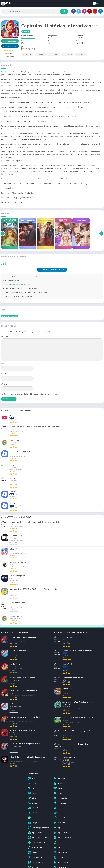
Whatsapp (81, 55)
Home (23, 22)
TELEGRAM (8, 46)
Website (4, 384)
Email (4, 374)
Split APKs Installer (18, 285)
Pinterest (54, 55)
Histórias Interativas (28, 38)
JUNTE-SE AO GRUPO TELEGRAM (51, 270)
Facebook (27, 55)
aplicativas (31, 22)
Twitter (40, 55)
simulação (39, 22)
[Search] (35, 11)
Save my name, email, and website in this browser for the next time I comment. (31, 394)
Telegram (67, 55)
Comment (5, 336)
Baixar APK (9, 41)
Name (4, 364)
